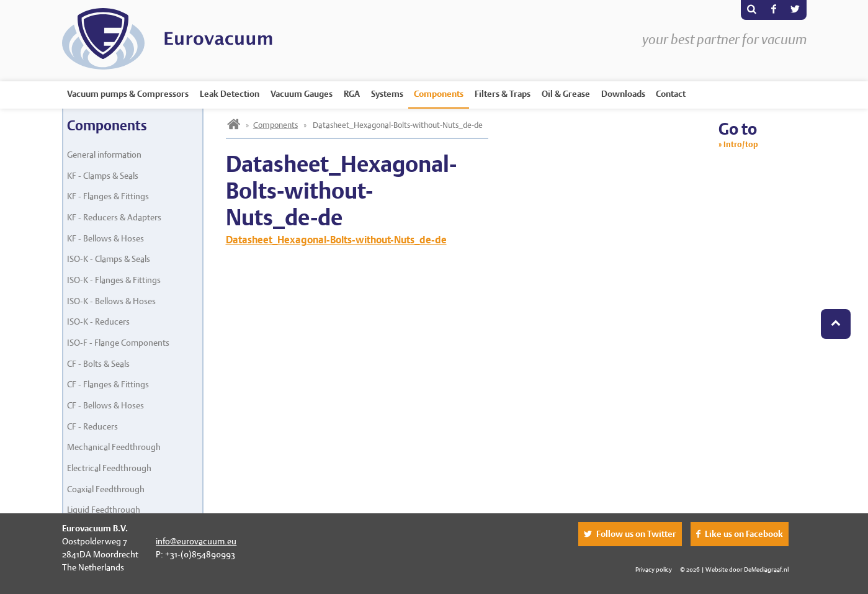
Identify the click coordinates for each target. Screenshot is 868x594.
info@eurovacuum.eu (196, 541)
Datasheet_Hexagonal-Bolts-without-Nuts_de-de (336, 240)
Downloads (623, 94)
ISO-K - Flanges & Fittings (114, 280)
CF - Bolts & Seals (98, 364)
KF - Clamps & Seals (103, 176)
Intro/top (741, 144)
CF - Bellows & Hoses (105, 405)
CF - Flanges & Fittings (108, 384)
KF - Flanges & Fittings (108, 196)
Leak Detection (230, 94)
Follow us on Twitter (636, 534)
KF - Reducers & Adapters (114, 217)
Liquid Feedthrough (104, 510)
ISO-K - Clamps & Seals (109, 259)
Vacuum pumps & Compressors (128, 94)
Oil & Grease (566, 94)
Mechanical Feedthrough (114, 447)
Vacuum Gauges (302, 94)
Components (439, 94)
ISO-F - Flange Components (118, 343)
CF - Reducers (92, 426)
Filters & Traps (503, 94)
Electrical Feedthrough (109, 468)
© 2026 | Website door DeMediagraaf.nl (734, 569)
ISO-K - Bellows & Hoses (111, 301)
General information (104, 155)
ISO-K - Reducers (98, 322)
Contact (671, 94)
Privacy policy (654, 569)
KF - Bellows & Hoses (105, 238)
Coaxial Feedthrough (106, 489)
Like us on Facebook (744, 534)
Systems (387, 94)
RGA (352, 94)
